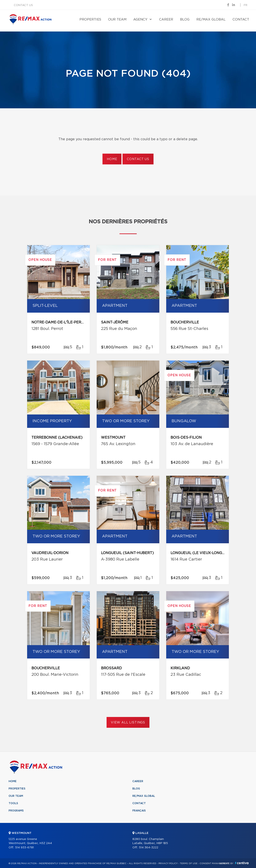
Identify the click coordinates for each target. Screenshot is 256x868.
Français (139, 811)
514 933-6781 (24, 848)
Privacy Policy (168, 863)
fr (246, 5)
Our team (117, 20)
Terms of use (189, 863)
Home (112, 159)
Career (166, 20)
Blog (185, 20)
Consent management (214, 863)
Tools (13, 803)
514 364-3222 (149, 848)
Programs (16, 811)
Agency (140, 20)
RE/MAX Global (211, 20)
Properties (90, 20)
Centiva (242, 863)
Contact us (23, 5)
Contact (241, 20)
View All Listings (128, 723)
